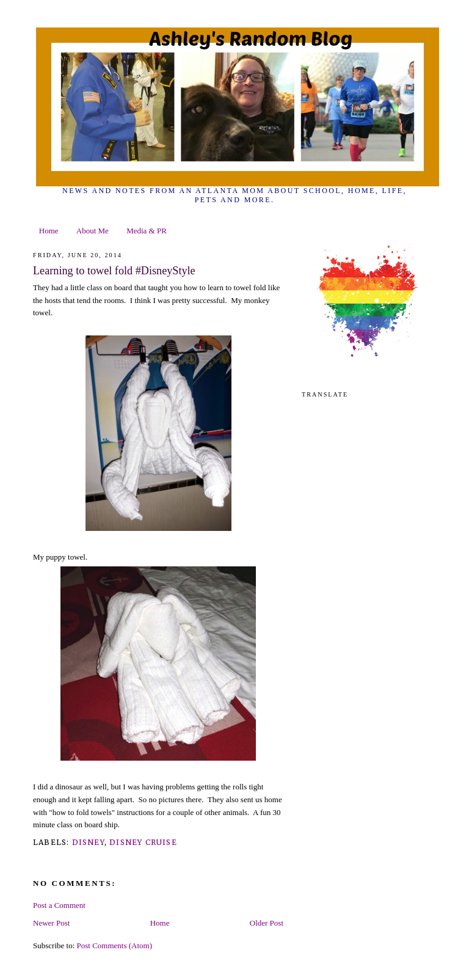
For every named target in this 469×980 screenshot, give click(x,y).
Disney (88, 842)
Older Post (267, 923)
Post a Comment (59, 905)
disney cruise (143, 842)
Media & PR (147, 231)
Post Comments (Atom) (115, 945)
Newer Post (51, 923)
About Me (93, 231)
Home (49, 231)
